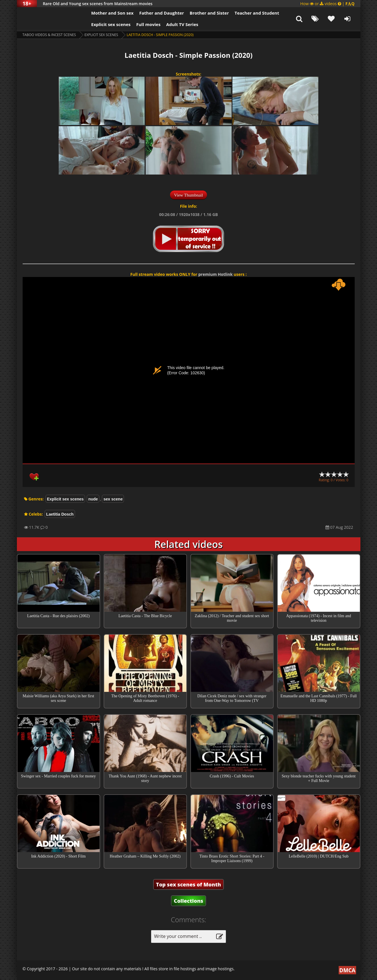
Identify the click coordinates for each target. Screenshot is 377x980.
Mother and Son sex (112, 13)
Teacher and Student (257, 13)
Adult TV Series (182, 24)
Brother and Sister (209, 13)
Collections (188, 901)
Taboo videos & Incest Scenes (49, 35)
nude (93, 499)
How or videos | (327, 4)
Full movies (148, 24)
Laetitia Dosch (60, 514)
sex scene (113, 499)
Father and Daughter (161, 13)
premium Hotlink (216, 274)
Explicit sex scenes (111, 24)
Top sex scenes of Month (188, 884)
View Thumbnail (188, 195)
